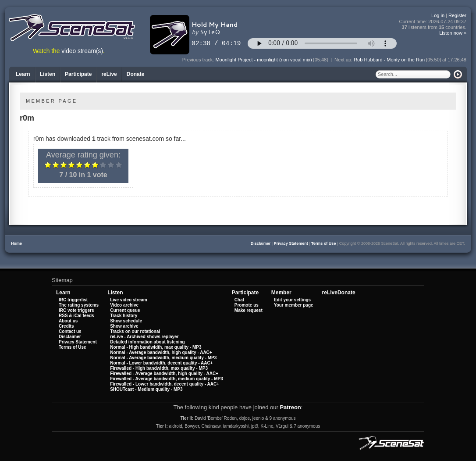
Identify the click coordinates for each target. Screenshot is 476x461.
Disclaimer (261, 243)
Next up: (344, 60)
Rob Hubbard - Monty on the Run (389, 60)
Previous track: (199, 60)
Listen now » (453, 33)
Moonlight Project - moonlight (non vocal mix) (263, 60)
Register (457, 15)
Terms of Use (323, 243)
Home (16, 243)
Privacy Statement (291, 243)
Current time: (433, 22)
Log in (438, 15)
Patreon (290, 407)
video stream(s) (82, 51)
